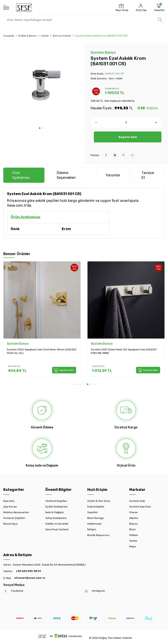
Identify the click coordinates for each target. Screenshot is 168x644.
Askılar (45, 36)
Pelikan (134, 535)
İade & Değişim (55, 512)
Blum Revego (96, 518)
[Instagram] (86, 591)
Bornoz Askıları (62, 36)
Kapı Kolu (9, 501)
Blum (132, 529)
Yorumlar (113, 175)
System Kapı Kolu (140, 507)
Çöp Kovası (10, 507)
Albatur (134, 518)
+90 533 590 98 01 (28, 571)
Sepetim (93, 512)
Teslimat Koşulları (56, 501)
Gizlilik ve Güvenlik (57, 524)
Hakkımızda (94, 524)
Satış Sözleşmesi (56, 518)
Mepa (133, 546)
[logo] (24, 8)
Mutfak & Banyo (27, 36)
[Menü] (6, 7)
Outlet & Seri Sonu (99, 501)
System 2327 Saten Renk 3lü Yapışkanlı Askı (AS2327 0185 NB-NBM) (124, 351)
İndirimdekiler (96, 507)
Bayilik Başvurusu (98, 535)
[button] (40, 128)
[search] (160, 20)
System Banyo (103, 52)
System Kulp (137, 501)
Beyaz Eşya (10, 524)
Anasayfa (9, 36)
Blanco (134, 524)
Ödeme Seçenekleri (66, 175)
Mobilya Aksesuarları (16, 512)
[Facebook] (6, 591)
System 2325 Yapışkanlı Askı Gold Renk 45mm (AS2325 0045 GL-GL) (42, 351)
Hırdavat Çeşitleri (14, 518)
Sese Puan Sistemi (57, 529)
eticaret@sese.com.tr (30, 578)
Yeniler (133, 541)
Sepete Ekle (128, 137)
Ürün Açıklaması (21, 175)
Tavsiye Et (148, 175)
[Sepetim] (159, 8)
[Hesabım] (141, 8)
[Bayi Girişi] (121, 8)
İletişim (92, 529)
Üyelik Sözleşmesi (56, 507)
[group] (42, 85)
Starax (133, 512)
